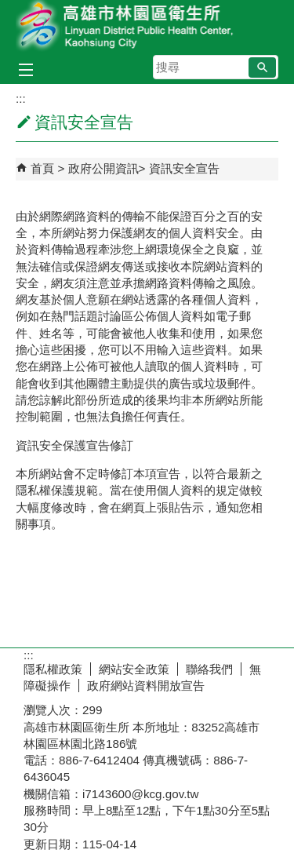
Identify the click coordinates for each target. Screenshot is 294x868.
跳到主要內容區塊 (8, 8)
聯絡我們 (209, 669)
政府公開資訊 (103, 168)
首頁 (42, 168)
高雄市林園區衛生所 (147, 26)
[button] (262, 67)
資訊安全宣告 (184, 168)
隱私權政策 (53, 669)
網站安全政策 (134, 669)
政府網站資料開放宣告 (146, 686)
